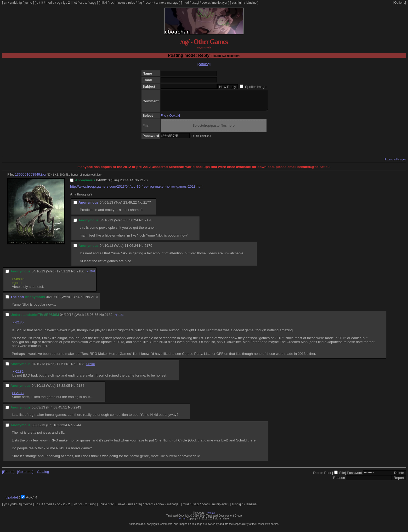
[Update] (11, 501)
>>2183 (119, 319)
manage (173, 3)
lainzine (251, 3)
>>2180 (18, 326)
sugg (93, 3)
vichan (211, 517)
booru (206, 3)
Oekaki (175, 119)
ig (64, 3)
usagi (195, 3)
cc (81, 3)
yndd (13, 3)
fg (20, 3)
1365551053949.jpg (30, 178)
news (122, 3)
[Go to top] (25, 476)
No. (137, 184)
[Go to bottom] (231, 56)
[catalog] (204, 64)
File (163, 119)
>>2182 (91, 275)
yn (6, 3)
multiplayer (220, 3)
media (50, 3)
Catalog (43, 476)
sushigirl (237, 3)
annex (160, 3)
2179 (148, 250)
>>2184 (91, 368)
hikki (104, 3)
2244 (77, 429)
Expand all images (395, 163)
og (59, 3)
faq (140, 3)
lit (42, 3)
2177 (147, 206)
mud (186, 3)
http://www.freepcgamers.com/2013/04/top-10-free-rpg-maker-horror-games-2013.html (137, 190)
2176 (144, 184)
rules (132, 3)
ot (76, 3)
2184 (80, 390)
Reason (339, 482)
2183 (80, 368)
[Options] (400, 3)
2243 (77, 411)
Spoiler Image (256, 87)
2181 (95, 301)
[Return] (216, 56)
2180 (80, 275)
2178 (148, 224)
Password (355, 477)
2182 (109, 319)
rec (112, 3)
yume (28, 3)
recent (149, 3)
